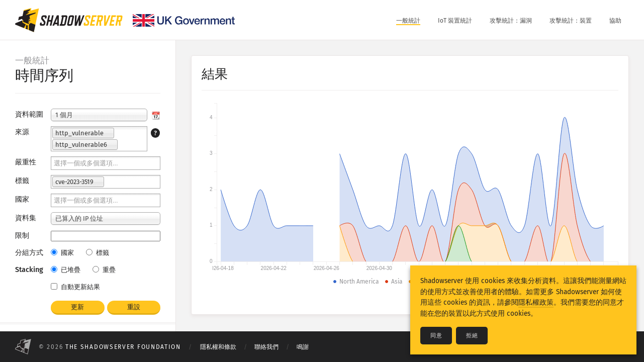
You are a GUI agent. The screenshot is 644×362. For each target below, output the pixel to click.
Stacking (29, 270)
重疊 (104, 270)
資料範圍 (29, 114)
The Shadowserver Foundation (123, 347)
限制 (22, 236)
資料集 (26, 218)
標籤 (22, 181)
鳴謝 (303, 347)
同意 (436, 336)
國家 (22, 199)
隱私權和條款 (218, 347)
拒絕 (472, 336)
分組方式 (29, 253)
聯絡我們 (266, 347)
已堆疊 (66, 270)
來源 (22, 132)
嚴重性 (26, 162)
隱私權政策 (536, 302)
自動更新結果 (75, 287)
